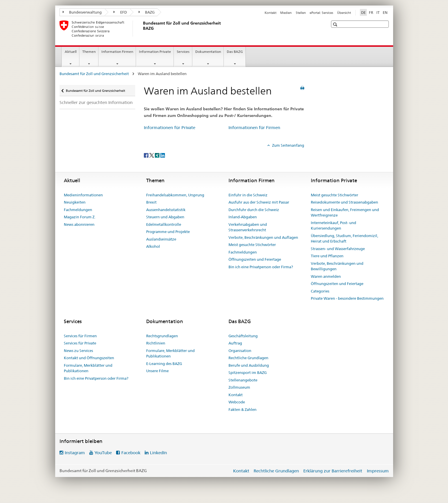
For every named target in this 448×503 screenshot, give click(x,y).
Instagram (75, 453)
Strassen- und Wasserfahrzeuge (338, 249)
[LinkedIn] (163, 155)
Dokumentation (208, 52)
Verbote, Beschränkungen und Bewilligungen (337, 266)
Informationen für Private (170, 127)
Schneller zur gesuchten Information (96, 102)
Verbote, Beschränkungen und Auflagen (263, 237)
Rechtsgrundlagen (162, 336)
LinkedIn (158, 453)
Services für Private (80, 343)
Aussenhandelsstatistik (166, 210)
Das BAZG (235, 52)
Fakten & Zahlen (242, 409)
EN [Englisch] (385, 12)
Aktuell (71, 52)
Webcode (237, 402)
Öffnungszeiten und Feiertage (255, 259)
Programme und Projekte (168, 232)
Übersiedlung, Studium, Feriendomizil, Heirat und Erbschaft (344, 239)
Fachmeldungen (78, 210)
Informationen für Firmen (254, 127)
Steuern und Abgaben (165, 217)
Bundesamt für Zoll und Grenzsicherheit (95, 74)
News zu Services (78, 351)
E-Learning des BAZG (164, 364)
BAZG (147, 12)
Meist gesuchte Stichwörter (252, 245)
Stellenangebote (243, 380)
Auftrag (235, 343)
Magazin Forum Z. (80, 217)
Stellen (301, 13)
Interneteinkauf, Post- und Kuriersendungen (333, 226)
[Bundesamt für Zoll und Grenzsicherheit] (142, 29)
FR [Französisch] (371, 12)
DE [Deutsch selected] (363, 12)
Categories (320, 291)
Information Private (155, 52)
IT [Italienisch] (378, 12)
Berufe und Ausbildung (249, 365)
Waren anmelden (326, 276)
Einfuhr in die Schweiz (248, 195)
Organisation (240, 351)
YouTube (103, 453)
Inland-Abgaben (243, 217)
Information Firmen (117, 52)
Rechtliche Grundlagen (248, 358)
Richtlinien (156, 343)
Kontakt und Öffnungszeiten (89, 358)
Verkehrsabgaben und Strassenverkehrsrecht (248, 227)
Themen (89, 52)
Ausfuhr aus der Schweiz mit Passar (259, 202)
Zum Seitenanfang (288, 145)
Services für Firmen (80, 336)
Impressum (378, 471)
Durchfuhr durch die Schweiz (254, 210)
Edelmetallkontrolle (164, 224)
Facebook (131, 453)
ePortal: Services (321, 13)
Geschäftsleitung (243, 336)
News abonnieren (79, 224)
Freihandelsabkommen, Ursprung (175, 195)
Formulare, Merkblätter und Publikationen (88, 368)
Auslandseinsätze (161, 239)
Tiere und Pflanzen (327, 256)
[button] (336, 24)
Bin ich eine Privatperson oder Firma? (261, 267)
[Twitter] (152, 155)
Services (183, 52)
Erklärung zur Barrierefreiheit (333, 471)
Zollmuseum (239, 387)
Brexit (151, 202)
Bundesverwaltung (82, 12)
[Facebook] (147, 155)
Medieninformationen (83, 195)
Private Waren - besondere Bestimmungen (347, 298)
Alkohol (153, 246)
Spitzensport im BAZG (248, 372)
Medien (286, 13)
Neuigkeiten (75, 202)
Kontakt (271, 13)
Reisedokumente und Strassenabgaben (344, 202)
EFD (120, 12)
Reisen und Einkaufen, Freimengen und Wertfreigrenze (345, 213)
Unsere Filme (157, 371)
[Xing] (158, 155)
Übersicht (344, 13)
